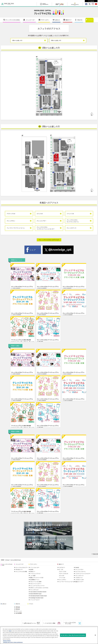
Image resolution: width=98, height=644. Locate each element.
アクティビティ (45, 20)
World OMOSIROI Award (35, 594)
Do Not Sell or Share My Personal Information (73, 635)
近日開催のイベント (34, 580)
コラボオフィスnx (79, 580)
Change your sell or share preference (13, 642)
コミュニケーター (30, 20)
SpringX (76, 567)
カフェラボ (40, 214)
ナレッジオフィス (72, 228)
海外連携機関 (18, 613)
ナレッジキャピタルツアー (21, 567)
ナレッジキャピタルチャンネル (70, 623)
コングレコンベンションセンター (82, 574)
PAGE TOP (95, 554)
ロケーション (18, 611)
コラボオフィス (78, 578)
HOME (3, 560)
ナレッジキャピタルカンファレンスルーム (73, 221)
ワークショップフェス (35, 574)
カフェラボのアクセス (16, 560)
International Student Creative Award (38, 596)
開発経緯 (17, 609)
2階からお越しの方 (56, 40)
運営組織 (17, 607)
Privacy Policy (7, 641)
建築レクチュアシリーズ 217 (36, 578)
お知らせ (57, 20)
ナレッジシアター (41, 221)
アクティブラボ (11, 214)
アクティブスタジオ (64, 574)
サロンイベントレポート (35, 584)
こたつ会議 (32, 576)
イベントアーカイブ (34, 600)
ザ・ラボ (60, 570)
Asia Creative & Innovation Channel (38, 592)
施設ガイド (69, 20)
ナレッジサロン (11, 221)
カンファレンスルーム (80, 572)
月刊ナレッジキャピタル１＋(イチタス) (39, 588)
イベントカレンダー (34, 567)
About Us (80, 20)
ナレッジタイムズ (34, 590)
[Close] (95, 635)
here (10, 631)
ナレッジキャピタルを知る (13, 20)
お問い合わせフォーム (30, 623)
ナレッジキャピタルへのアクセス (49, 240)
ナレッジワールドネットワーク (37, 586)
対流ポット (32, 572)
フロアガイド (61, 567)
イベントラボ (70, 214)
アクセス (90, 20)
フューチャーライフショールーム (16, 228)
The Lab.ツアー (19, 570)
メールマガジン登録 (50, 623)
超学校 (31, 570)
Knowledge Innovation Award (36, 598)
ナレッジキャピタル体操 (21, 572)
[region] (49, 635)
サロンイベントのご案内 (35, 582)
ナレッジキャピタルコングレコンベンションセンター (46, 228)
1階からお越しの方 (17, 40)
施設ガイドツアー (79, 582)
